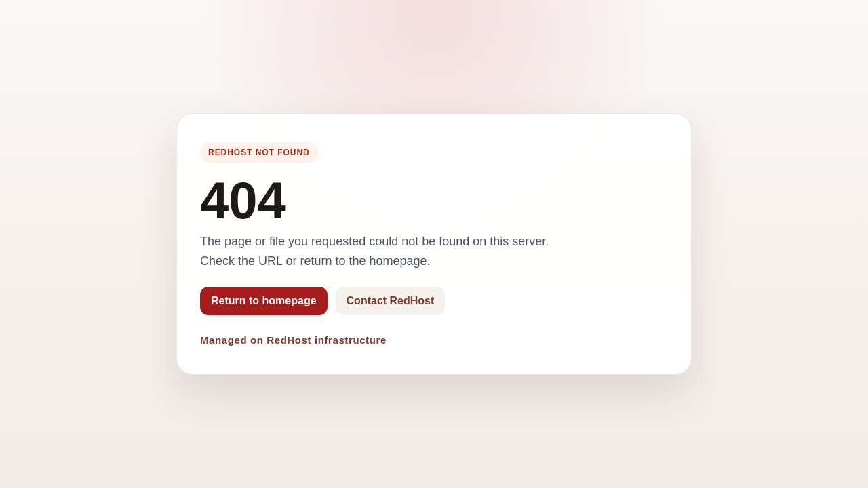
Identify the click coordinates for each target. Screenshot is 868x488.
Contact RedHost (391, 301)
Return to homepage (264, 301)
